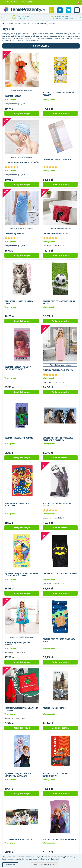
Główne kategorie (14, 23)
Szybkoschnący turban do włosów (22, 163)
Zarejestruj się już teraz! (30, 1)
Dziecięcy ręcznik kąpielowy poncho (18, 644)
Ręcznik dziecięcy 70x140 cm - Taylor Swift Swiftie (18, 368)
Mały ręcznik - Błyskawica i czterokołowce (56, 775)
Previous (2, 17)
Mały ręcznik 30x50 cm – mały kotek (19, 302)
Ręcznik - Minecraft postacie (19, 438)
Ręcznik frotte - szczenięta (18, 839)
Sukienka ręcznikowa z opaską (58, 370)
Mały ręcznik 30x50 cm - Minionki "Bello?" (59, 94)
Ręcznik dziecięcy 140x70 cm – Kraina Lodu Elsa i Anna (19, 775)
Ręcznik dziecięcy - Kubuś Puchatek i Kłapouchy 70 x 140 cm (22, 575)
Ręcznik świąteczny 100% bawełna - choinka (21, 709)
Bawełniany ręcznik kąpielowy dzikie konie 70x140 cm (58, 439)
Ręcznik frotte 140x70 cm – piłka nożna (59, 302)
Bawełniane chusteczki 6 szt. (57, 159)
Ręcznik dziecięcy (13, 96)
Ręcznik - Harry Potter (54, 708)
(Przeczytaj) (55, 859)
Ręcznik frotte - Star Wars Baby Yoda (59, 640)
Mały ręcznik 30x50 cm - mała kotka (57, 505)
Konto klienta (60, 12)
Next (80, 17)
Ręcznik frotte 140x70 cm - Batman (60, 574)
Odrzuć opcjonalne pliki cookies (44, 864)
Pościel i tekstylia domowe (35, 23)
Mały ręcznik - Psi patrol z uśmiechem (18, 505)
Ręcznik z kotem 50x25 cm (55, 234)
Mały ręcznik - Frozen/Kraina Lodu (60, 839)
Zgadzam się (10, 864)
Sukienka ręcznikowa (15, 234)
